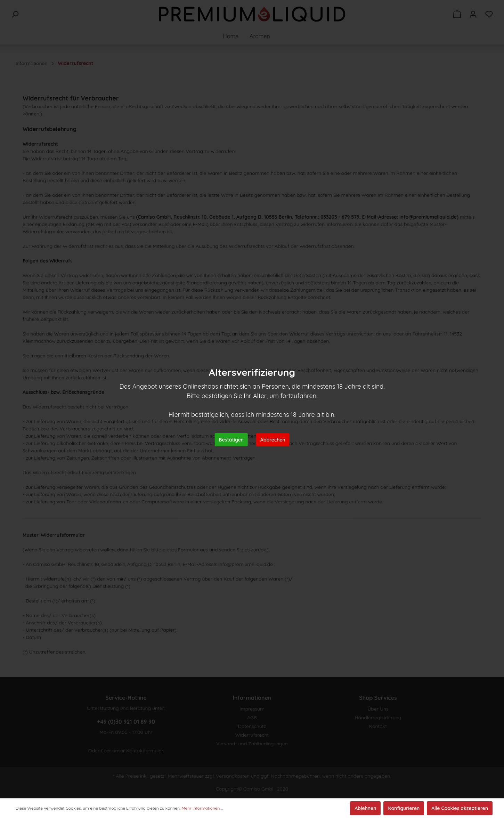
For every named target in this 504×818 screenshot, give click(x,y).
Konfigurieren (404, 808)
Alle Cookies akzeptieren (460, 808)
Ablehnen (365, 808)
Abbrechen (273, 440)
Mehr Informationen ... (203, 808)
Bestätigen (231, 440)
